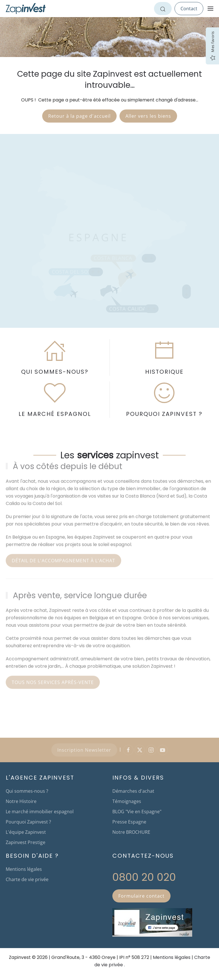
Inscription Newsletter (84, 750)
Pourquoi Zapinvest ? (28, 822)
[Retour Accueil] (26, 9)
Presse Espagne (129, 822)
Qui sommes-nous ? (27, 791)
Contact (189, 9)
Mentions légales (24, 869)
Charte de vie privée (27, 879)
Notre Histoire (21, 801)
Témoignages (127, 801)
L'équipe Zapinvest (26, 832)
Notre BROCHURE (131, 832)
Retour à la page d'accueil (79, 116)
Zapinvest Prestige (26, 842)
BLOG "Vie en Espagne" (137, 812)
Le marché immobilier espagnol (40, 812)
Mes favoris (212, 46)
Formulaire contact (141, 896)
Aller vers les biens (148, 116)
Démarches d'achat (133, 791)
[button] (210, 9)
